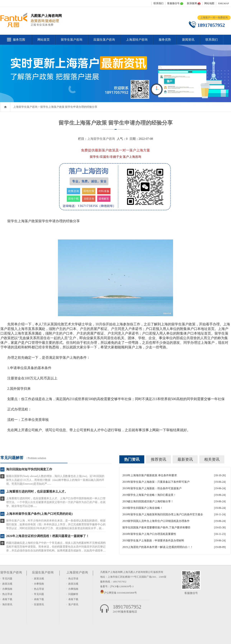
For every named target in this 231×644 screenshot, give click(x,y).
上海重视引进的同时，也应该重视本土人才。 (37, 491)
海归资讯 (7, 604)
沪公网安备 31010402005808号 (120, 593)
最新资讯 (185, 459)
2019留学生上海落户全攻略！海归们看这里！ (149, 495)
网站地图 (209, 3)
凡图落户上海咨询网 (111, 572)
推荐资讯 (158, 459)
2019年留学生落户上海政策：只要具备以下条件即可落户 (156, 482)
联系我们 (158, 3)
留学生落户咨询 (72, 40)
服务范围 (19, 40)
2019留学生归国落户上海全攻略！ (143, 508)
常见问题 (7, 579)
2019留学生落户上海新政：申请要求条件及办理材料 (153, 541)
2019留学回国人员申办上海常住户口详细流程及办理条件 (156, 521)
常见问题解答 (12, 458)
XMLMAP (223, 3)
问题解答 (73, 594)
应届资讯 (39, 604)
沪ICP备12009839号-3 (122, 586)
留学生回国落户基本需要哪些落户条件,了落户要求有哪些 (156, 528)
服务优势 (165, 40)
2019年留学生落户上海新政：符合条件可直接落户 (152, 488)
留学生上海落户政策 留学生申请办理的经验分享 (69, 107)
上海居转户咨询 (137, 40)
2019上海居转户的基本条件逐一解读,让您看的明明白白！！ (158, 547)
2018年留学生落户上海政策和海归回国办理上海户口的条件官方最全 (163, 514)
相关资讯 (212, 459)
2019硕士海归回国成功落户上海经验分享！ (148, 501)
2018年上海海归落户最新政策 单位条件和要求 (150, 475)
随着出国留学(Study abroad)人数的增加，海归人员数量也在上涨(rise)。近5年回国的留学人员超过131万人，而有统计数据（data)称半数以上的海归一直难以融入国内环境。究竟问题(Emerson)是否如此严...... (55, 480)
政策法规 (7, 584)
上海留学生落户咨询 (25, 107)
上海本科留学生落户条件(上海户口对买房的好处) (39, 514)
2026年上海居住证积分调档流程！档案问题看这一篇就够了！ (48, 536)
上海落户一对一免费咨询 (214, 18)
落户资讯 (73, 604)
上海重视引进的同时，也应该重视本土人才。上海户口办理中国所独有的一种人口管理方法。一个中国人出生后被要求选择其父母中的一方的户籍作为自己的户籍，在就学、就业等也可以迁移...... (56, 502)
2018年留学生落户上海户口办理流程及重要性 (149, 534)
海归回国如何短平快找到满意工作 (29, 469)
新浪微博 (192, 3)
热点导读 (7, 594)
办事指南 (7, 589)
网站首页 (44, 40)
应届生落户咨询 (104, 40)
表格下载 (7, 599)
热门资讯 (132, 459)
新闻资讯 (188, 40)
